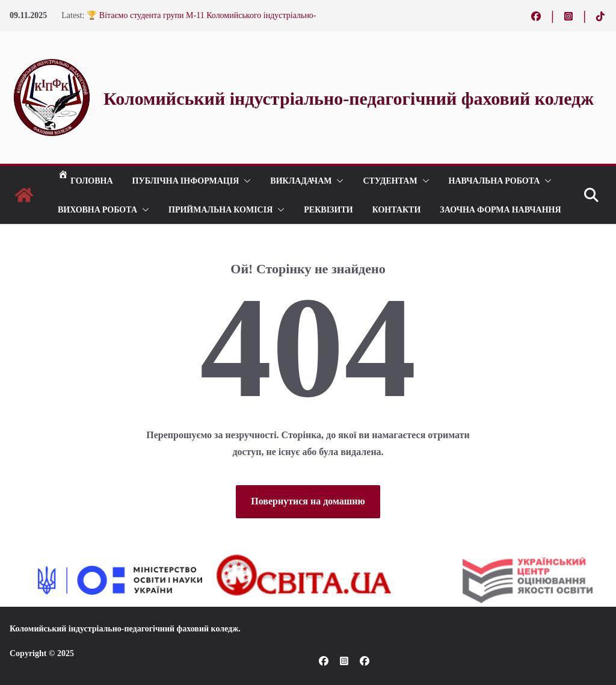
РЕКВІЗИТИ (328, 209)
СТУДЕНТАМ (390, 180)
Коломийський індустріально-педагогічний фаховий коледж (124, 629)
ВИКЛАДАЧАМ (301, 180)
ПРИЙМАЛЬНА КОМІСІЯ (220, 209)
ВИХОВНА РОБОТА (97, 209)
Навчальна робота (494, 180)
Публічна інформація (186, 180)
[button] (245, 181)
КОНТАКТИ (397, 209)
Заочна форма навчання (500, 209)
